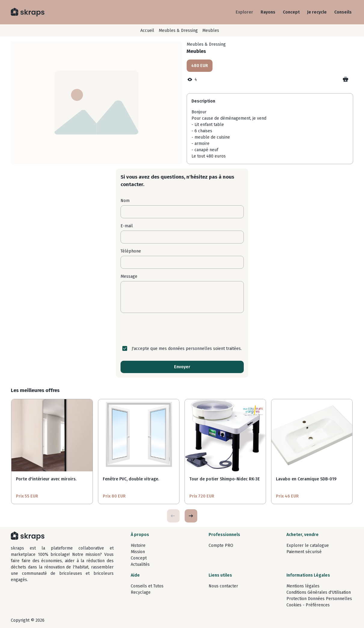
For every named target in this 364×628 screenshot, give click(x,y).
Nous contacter (223, 586)
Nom (125, 201)
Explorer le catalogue (308, 545)
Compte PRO (221, 545)
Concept (291, 12)
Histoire (138, 545)
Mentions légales (303, 586)
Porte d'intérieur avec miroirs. (46, 479)
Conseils (343, 12)
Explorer (244, 12)
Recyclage (141, 592)
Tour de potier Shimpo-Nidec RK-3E (225, 479)
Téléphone (131, 251)
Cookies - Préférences (308, 605)
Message (129, 276)
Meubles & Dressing (178, 31)
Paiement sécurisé (304, 552)
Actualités (140, 564)
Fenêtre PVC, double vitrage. (131, 479)
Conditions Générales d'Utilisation (319, 592)
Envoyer (182, 367)
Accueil (147, 31)
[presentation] (182, 329)
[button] (191, 516)
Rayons (268, 12)
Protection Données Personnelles (319, 599)
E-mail (127, 226)
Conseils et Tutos (147, 586)
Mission (138, 552)
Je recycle (317, 12)
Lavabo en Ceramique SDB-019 (306, 479)
